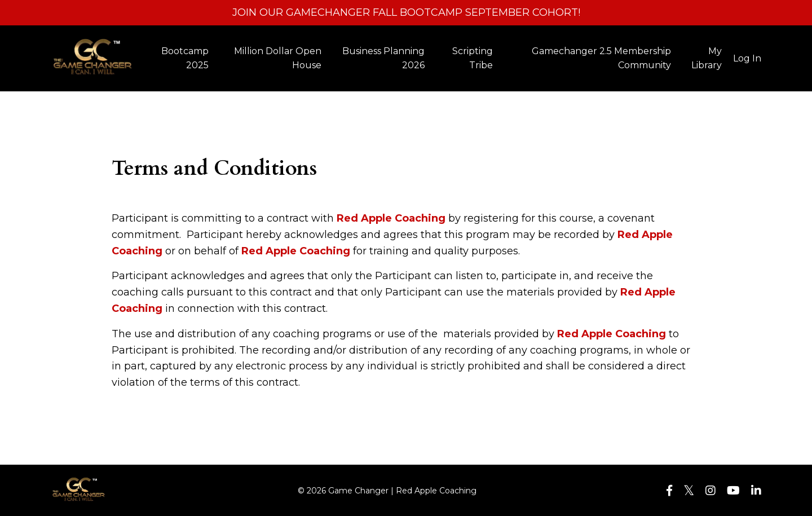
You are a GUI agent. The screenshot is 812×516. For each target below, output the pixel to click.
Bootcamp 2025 (185, 58)
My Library (707, 58)
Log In (747, 58)
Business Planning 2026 (383, 58)
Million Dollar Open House (278, 58)
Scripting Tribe (473, 58)
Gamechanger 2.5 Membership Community (601, 58)
